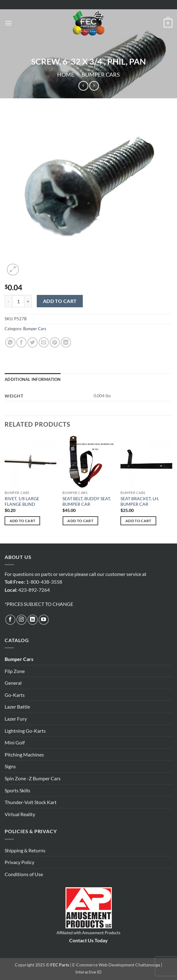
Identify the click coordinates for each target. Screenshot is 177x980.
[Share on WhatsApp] (10, 342)
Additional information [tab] (33, 379)
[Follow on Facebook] (10, 620)
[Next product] (83, 86)
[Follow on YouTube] (44, 620)
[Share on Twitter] (33, 342)
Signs (10, 766)
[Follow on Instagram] (21, 620)
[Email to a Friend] (44, 342)
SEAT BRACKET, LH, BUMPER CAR (140, 501)
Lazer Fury (16, 719)
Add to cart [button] (23, 521)
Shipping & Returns (25, 850)
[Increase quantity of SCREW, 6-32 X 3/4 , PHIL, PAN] (28, 301)
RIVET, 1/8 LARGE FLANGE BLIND (22, 501)
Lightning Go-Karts (25, 731)
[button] (8, 23)
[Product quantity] (18, 301)
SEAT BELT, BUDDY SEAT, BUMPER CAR (87, 501)
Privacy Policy (19, 862)
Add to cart (60, 301)
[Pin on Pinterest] (55, 342)
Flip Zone (15, 671)
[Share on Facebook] (21, 342)
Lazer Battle (17, 707)
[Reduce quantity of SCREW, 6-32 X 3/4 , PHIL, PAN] (8, 301)
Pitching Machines (24, 754)
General (13, 683)
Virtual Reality (20, 814)
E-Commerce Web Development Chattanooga (116, 965)
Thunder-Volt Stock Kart (31, 802)
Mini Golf (15, 742)
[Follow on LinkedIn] (33, 620)
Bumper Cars (101, 75)
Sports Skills (17, 790)
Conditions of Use (24, 874)
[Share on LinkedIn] (66, 342)
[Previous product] (94, 86)
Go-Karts (15, 695)
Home (66, 75)
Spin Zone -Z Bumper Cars (33, 778)
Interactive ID (88, 972)
